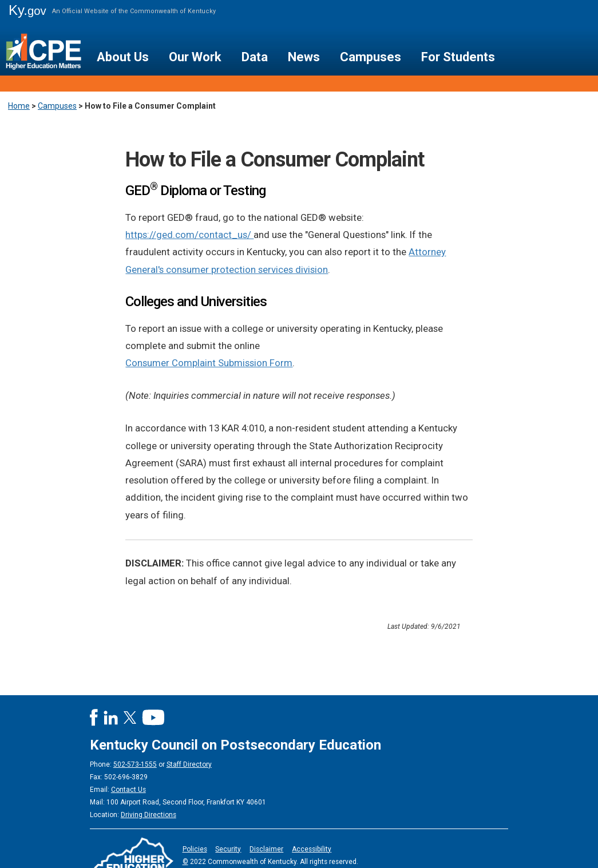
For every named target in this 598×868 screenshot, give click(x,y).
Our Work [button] (195, 57)
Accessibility (312, 849)
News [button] (304, 57)
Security (228, 849)
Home (19, 106)
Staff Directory (189, 764)
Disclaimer (266, 849)
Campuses (57, 106)
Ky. (27, 10)
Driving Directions (148, 815)
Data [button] (255, 57)
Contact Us (128, 790)
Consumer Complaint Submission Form (209, 363)
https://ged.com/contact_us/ (189, 235)
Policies (195, 849)
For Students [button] (458, 57)
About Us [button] (123, 57)
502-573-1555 (135, 764)
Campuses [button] (371, 57)
